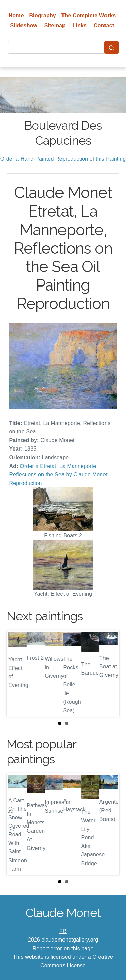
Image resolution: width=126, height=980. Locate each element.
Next (109, 673)
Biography (43, 16)
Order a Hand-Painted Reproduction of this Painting (63, 159)
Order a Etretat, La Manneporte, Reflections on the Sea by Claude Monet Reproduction (58, 475)
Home (16, 16)
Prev (17, 673)
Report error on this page (63, 948)
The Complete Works (89, 16)
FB (63, 931)
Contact (104, 26)
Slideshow (24, 26)
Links (80, 26)
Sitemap (55, 26)
